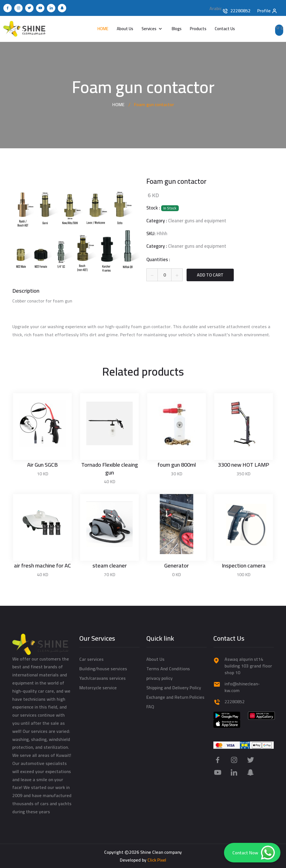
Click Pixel (157, 860)
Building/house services (103, 668)
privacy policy (159, 678)
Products (198, 29)
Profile (267, 10)
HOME (103, 29)
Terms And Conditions (168, 668)
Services (149, 29)
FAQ (150, 706)
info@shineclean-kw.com (242, 687)
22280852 (240, 11)
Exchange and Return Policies (175, 697)
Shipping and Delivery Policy (174, 687)
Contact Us (225, 29)
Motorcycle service (98, 687)
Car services (91, 659)
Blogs (177, 29)
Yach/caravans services (103, 678)
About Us (125, 29)
